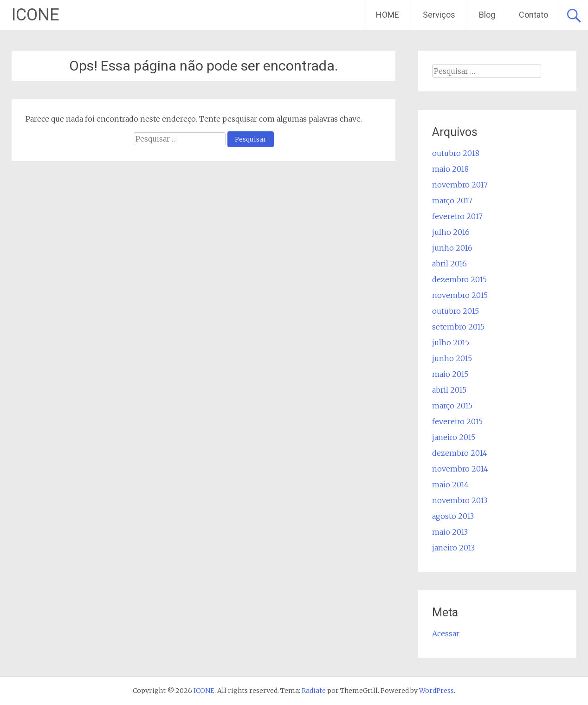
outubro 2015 (456, 311)
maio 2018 (450, 169)
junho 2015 (452, 358)
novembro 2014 (460, 469)
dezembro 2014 (460, 453)
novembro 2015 (460, 295)
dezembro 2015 (459, 279)
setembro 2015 (458, 327)
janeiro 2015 (454, 437)
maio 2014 (450, 485)
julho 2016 (451, 232)
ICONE (36, 15)
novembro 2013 (460, 500)
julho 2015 (451, 343)
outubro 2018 (456, 153)
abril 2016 (449, 264)
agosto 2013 (453, 516)
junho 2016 (452, 248)
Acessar (446, 634)
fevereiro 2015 (457, 421)
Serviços (439, 15)
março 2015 (452, 406)
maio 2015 (450, 374)
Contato (533, 15)
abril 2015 (449, 390)
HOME (388, 15)
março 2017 (452, 201)
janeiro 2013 (453, 548)
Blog (487, 15)
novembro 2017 (460, 185)
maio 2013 (450, 532)
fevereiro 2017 (457, 216)
